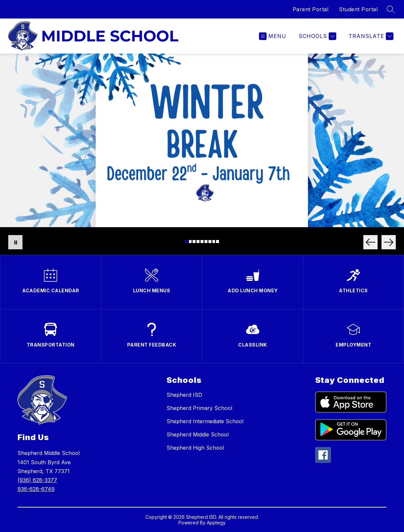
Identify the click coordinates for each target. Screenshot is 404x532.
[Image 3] (194, 242)
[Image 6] (206, 242)
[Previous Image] (370, 242)
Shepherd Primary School (199, 408)
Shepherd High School (195, 448)
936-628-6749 (36, 489)
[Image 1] (186, 242)
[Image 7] (210, 242)
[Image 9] (218, 242)
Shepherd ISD (184, 395)
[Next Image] (389, 242)
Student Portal (358, 9)
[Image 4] (198, 242)
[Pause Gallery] (15, 242)
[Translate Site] (370, 36)
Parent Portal (311, 9)
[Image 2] (190, 242)
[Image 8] (214, 242)
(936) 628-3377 (37, 480)
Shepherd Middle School (198, 434)
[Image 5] (202, 242)
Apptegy (216, 523)
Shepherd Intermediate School (205, 421)
